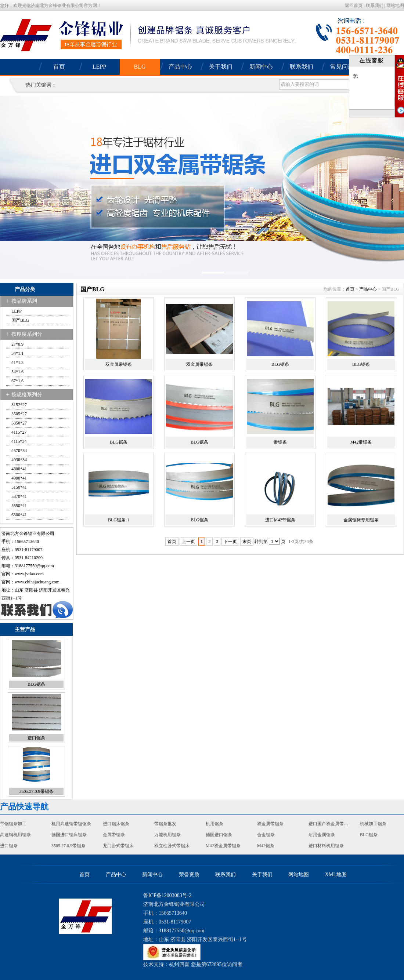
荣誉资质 (189, 875)
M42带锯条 (361, 442)
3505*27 (19, 414)
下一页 (230, 542)
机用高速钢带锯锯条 (71, 824)
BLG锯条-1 (119, 520)
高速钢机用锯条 (15, 835)
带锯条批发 (165, 824)
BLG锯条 (36, 684)
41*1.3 (17, 363)
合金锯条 (266, 835)
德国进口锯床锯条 (69, 835)
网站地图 (395, 6)
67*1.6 (17, 381)
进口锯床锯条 (116, 824)
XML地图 (336, 875)
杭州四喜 (179, 964)
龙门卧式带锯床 (118, 846)
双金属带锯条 (119, 364)
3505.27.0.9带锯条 (37, 791)
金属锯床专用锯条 (361, 520)
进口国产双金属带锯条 (331, 824)
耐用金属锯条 (322, 835)
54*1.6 (17, 372)
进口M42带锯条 (280, 520)
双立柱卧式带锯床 (172, 846)
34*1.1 (17, 353)
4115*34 (19, 441)
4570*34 (19, 451)
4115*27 (19, 432)
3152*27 (19, 405)
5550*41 (19, 506)
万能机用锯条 (167, 835)
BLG (140, 67)
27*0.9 (17, 344)
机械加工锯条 (373, 824)
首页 (59, 67)
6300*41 (19, 515)
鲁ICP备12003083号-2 (167, 895)
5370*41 (19, 496)
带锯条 (280, 442)
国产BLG (20, 320)
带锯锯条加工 (13, 824)
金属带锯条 (114, 835)
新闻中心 (261, 67)
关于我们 (221, 67)
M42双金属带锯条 (223, 846)
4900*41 (19, 478)
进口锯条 (36, 738)
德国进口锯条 (219, 835)
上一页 (188, 542)
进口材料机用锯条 (326, 846)
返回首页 (354, 6)
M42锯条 (266, 846)
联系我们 (375, 6)
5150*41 (19, 487)
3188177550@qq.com (34, 566)
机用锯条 (214, 824)
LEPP (99, 67)
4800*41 (19, 469)
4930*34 (19, 460)
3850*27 (19, 423)
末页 (247, 542)
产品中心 (180, 67)
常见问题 (342, 67)
